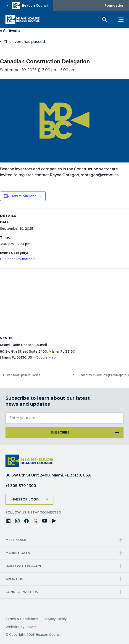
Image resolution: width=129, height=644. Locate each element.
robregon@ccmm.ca (100, 175)
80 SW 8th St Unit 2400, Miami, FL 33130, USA (48, 475)
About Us (14, 579)
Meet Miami (16, 540)
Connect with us (22, 592)
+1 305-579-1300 (21, 486)
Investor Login (25, 499)
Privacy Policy (55, 619)
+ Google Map (44, 357)
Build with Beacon (23, 566)
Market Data (18, 553)
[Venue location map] (64, 302)
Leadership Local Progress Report (103, 375)
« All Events (10, 31)
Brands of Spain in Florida (23, 375)
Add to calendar (24, 196)
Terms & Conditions (22, 619)
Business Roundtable (18, 259)
